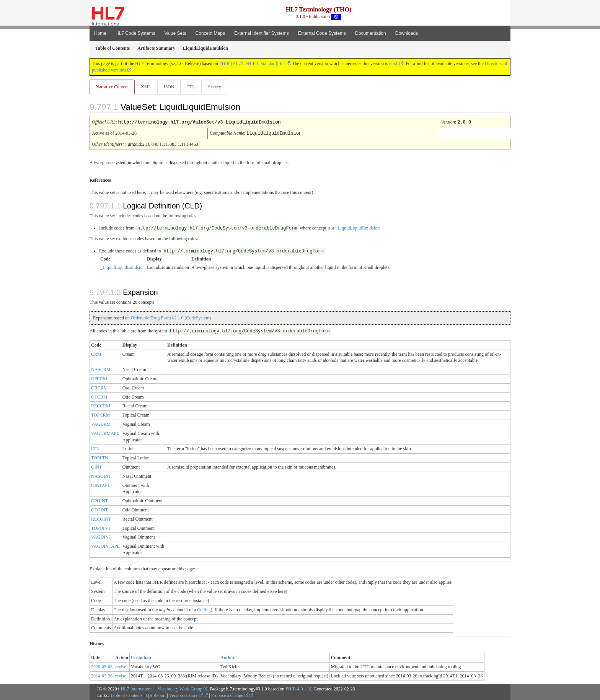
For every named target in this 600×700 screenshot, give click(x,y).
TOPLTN (100, 457)
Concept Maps (210, 33)
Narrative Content (112, 87)
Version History (186, 695)
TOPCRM (100, 415)
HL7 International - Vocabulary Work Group (162, 689)
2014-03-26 (102, 676)
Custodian (141, 657)
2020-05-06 (102, 666)
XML (147, 87)
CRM (96, 354)
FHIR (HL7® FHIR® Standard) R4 (252, 63)
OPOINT (99, 500)
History (217, 87)
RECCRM (101, 405)
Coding (204, 609)
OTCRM (99, 397)
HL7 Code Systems (135, 33)
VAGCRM (101, 424)
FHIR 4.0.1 (296, 689)
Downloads (407, 33)
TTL (193, 87)
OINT (97, 467)
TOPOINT (101, 528)
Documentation (371, 33)
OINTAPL (101, 485)
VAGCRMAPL (105, 433)
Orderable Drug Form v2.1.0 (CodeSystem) (171, 317)
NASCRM (101, 369)
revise (121, 666)
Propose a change (230, 695)
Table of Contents (126, 695)
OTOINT (99, 510)
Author (227, 657)
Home (100, 33)
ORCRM (99, 387)
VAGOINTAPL (105, 546)
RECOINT (101, 519)
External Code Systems (322, 33)
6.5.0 (394, 63)
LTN (95, 448)
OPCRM (99, 378)
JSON (170, 87)
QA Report (156, 695)
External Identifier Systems (262, 33)
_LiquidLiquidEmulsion (357, 228)
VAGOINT (101, 537)
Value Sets (175, 33)
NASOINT (101, 476)
